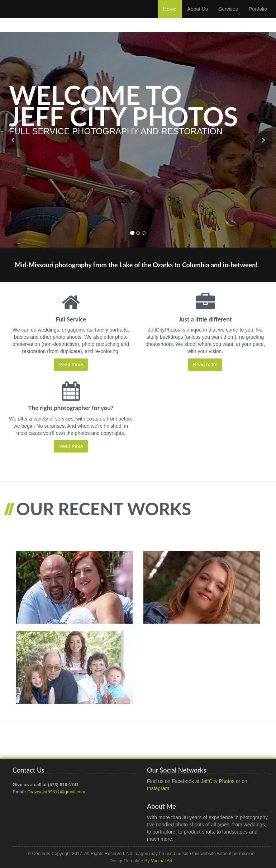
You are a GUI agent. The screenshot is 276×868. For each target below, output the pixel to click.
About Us (198, 16)
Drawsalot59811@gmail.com (56, 792)
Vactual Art (162, 861)
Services (228, 16)
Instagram (158, 788)
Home (170, 16)
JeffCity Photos (218, 781)
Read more (71, 365)
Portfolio (258, 16)
